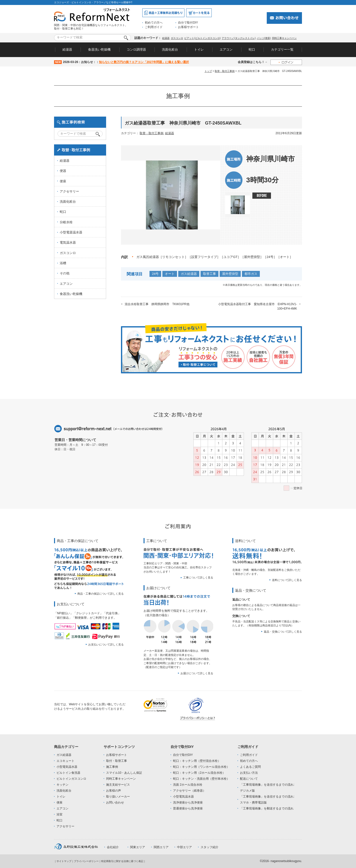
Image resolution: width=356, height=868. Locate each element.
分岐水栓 (66, 222)
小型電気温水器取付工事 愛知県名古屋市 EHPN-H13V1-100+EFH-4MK (258, 306)
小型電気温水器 (67, 767)
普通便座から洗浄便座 (188, 808)
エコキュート (65, 761)
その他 (65, 273)
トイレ (199, 49)
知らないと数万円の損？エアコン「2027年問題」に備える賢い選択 (144, 62)
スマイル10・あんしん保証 (124, 773)
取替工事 (209, 274)
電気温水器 (68, 242)
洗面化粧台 (170, 49)
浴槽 (63, 263)
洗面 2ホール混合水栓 (188, 785)
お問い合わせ (115, 803)
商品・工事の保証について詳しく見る (101, 594)
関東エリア (138, 847)
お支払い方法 (249, 773)
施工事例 (112, 767)
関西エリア (161, 847)
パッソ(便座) (264, 38)
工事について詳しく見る (198, 578)
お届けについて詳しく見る (197, 673)
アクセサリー (69, 191)
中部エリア (184, 847)
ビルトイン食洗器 (68, 773)
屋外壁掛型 (230, 274)
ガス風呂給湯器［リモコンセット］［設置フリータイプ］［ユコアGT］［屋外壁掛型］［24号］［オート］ (215, 257)
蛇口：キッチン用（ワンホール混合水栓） (201, 767)
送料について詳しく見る (287, 580)
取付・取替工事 (117, 761)
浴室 (59, 814)
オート (170, 274)
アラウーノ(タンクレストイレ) (239, 38)
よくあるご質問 (250, 767)
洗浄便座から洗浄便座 (188, 803)
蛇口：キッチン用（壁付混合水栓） (197, 761)
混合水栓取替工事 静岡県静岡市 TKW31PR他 (157, 304)
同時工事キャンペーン (284, 38)
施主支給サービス (118, 785)
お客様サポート (188, 27)
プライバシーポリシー (86, 861)
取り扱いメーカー (118, 797)
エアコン (226, 49)
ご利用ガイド (154, 27)
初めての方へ (154, 23)
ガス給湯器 (189, 274)
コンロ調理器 (136, 49)
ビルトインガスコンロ (71, 779)
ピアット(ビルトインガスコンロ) (202, 38)
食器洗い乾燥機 (99, 49)
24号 (155, 274)
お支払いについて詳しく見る (106, 644)
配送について (249, 779)
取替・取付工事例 (225, 71)
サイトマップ (64, 861)
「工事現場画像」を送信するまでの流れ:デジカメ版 (267, 788)
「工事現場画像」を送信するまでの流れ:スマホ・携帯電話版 (267, 800)
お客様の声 (114, 791)
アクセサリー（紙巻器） (189, 791)
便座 (63, 181)
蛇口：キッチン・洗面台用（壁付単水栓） (201, 779)
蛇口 (252, 49)
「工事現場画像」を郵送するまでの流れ (267, 808)
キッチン (62, 785)
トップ (208, 71)
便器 (63, 171)
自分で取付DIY (188, 23)
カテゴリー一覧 (282, 49)
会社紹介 (113, 847)
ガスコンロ (177, 38)
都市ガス (251, 274)
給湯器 (166, 38)
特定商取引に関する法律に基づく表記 (122, 861)
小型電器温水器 (71, 232)
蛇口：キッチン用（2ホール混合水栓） (199, 773)
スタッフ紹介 (209, 847)
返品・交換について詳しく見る (283, 632)
